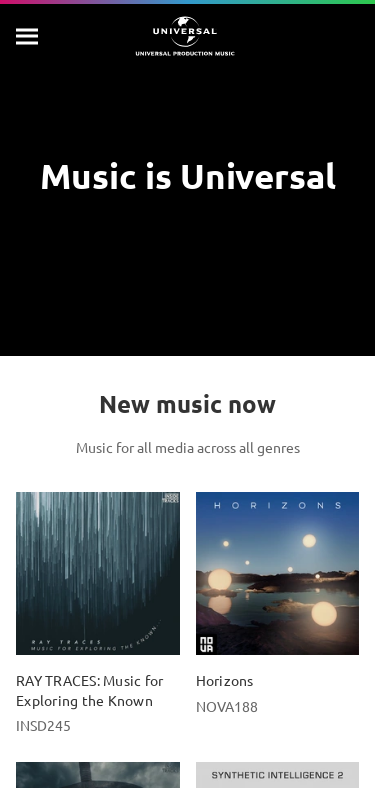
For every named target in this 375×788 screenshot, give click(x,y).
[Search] (28, 36)
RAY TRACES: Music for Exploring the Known (89, 689)
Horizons (225, 680)
